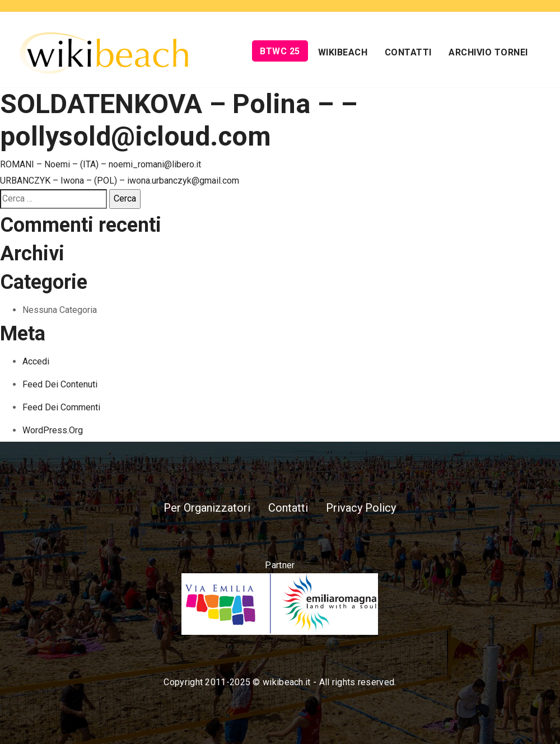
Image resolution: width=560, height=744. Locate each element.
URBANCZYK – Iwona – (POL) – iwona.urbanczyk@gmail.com (120, 181)
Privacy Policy (361, 508)
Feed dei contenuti (60, 384)
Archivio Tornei (488, 52)
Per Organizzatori (207, 508)
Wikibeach (343, 52)
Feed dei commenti (61, 407)
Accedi (36, 361)
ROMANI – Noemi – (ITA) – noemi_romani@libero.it (101, 164)
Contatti (408, 52)
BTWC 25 (280, 51)
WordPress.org (53, 430)
